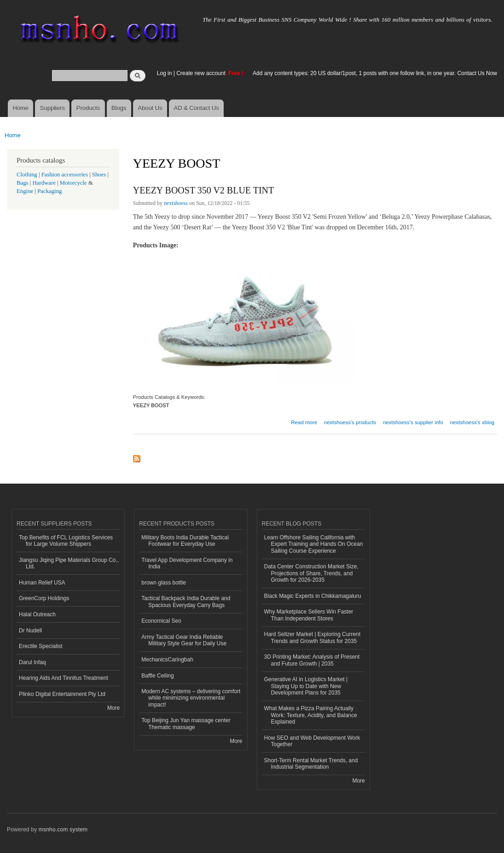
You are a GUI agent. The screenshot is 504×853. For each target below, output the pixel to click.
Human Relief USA (42, 583)
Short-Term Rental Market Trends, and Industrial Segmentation (311, 764)
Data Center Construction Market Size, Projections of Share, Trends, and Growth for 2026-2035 (311, 573)
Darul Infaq (32, 662)
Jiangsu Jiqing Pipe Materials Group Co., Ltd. (69, 563)
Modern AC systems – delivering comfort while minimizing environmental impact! (191, 698)
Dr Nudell (30, 631)
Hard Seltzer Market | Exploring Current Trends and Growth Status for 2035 (313, 637)
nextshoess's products (350, 422)
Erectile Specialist (41, 646)
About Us (150, 108)
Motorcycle (73, 183)
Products (88, 108)
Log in (165, 73)
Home (20, 108)
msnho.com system (63, 830)
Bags (23, 183)
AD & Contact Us (197, 108)
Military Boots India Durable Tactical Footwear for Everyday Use (185, 541)
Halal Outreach (37, 614)
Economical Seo (161, 621)
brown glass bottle (164, 583)
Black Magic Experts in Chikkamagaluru (313, 596)
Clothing (27, 175)
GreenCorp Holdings (44, 598)
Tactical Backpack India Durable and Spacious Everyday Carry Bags (186, 602)
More (113, 708)
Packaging (49, 191)
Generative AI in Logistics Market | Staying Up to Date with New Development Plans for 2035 (306, 686)
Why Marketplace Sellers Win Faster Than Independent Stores (309, 615)
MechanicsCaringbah (167, 660)
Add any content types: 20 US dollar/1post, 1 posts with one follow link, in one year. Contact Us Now (375, 73)
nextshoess (176, 203)
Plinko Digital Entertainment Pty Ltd (62, 694)
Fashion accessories (65, 175)
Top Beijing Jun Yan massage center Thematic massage (186, 724)
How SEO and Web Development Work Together (312, 741)
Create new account (202, 73)
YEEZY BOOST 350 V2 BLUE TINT (203, 190)
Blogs (119, 108)
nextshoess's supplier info (413, 422)
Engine (25, 191)
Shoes (99, 175)
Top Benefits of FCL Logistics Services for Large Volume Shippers (66, 541)
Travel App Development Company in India (187, 563)
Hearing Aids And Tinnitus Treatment (64, 678)
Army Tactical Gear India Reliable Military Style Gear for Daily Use (184, 640)
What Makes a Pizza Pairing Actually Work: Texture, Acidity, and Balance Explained (311, 715)
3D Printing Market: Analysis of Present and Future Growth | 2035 (312, 660)
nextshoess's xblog (472, 422)
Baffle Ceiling (157, 676)
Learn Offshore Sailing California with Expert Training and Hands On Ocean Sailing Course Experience (314, 544)
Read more (304, 421)
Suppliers (52, 108)
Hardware (44, 183)
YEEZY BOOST (151, 405)
